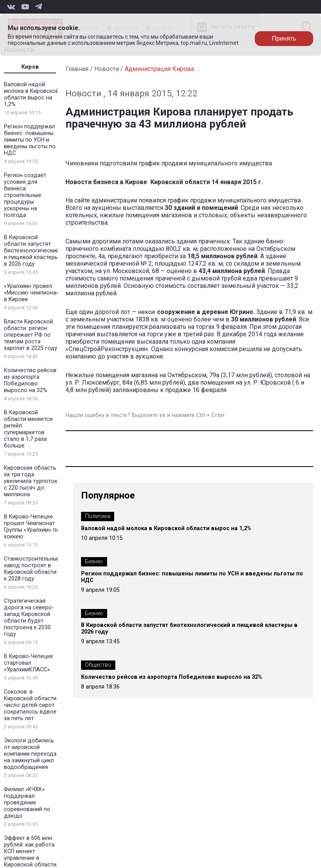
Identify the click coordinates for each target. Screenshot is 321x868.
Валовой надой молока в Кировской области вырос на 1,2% (31, 94)
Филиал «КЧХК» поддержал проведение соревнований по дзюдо (27, 803)
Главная (77, 69)
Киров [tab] (30, 67)
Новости (107, 69)
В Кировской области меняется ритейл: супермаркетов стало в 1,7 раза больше (28, 429)
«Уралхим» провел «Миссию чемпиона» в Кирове (31, 293)
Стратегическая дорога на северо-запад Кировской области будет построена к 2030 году (29, 618)
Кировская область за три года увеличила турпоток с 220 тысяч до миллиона (31, 481)
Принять (284, 38)
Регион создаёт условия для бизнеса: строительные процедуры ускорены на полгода (25, 195)
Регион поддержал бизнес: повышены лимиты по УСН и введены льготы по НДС (30, 140)
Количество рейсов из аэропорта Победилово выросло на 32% (30, 380)
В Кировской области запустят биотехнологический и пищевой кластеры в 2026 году (32, 251)
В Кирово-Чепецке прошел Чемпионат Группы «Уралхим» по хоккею (32, 527)
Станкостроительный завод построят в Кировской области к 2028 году (32, 569)
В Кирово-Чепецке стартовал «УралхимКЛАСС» (28, 663)
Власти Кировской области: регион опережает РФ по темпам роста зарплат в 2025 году (31, 335)
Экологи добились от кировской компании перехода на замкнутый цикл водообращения (30, 754)
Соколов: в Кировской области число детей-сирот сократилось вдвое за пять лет (30, 705)
